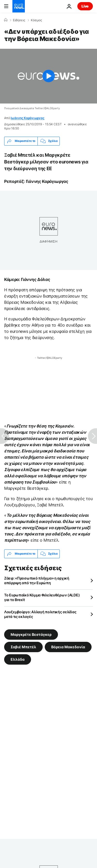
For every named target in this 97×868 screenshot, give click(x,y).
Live (85, 6)
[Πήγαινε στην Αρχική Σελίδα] (19, 6)
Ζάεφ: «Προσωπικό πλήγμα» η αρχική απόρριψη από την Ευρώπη (37, 580)
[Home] (6, 20)
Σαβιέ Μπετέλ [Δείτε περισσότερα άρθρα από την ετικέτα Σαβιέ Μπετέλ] (23, 647)
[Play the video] (48, 76)
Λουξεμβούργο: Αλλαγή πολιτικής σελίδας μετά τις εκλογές (40, 614)
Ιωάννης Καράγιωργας (27, 118)
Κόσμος (36, 20)
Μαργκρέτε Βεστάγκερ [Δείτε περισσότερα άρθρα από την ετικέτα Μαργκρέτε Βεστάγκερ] (31, 634)
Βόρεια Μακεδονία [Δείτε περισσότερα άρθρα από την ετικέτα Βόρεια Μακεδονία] (68, 647)
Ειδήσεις (19, 20)
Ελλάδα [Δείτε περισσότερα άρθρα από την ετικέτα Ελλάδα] (18, 659)
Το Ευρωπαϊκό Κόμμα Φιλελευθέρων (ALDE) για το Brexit (42, 597)
